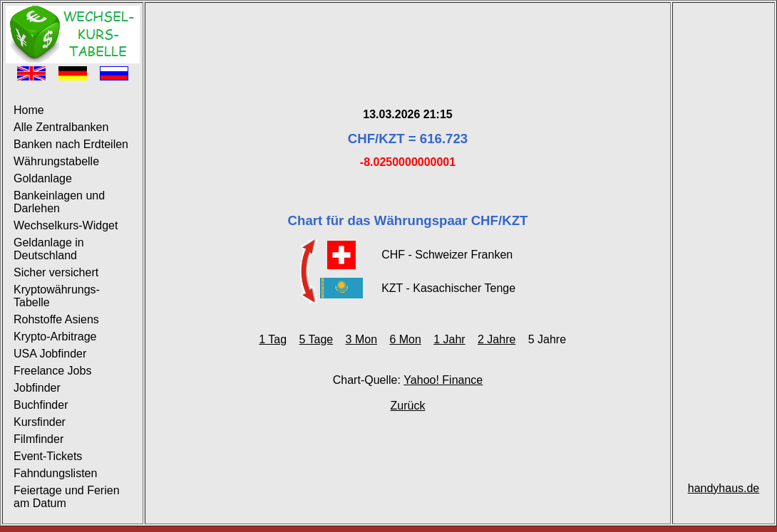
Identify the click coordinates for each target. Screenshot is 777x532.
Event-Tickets (48, 456)
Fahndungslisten (55, 473)
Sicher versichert (56, 272)
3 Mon (361, 339)
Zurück (408, 406)
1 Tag (273, 339)
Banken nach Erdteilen (71, 144)
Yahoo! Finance (443, 380)
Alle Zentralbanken (61, 127)
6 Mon (405, 339)
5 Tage (316, 339)
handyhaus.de (724, 488)
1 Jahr (449, 339)
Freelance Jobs (52, 371)
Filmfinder (38, 439)
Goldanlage (43, 178)
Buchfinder (41, 405)
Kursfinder (40, 422)
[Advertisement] (408, 38)
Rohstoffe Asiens (56, 319)
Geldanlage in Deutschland (49, 249)
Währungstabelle (56, 161)
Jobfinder (37, 388)
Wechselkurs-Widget (66, 225)
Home (29, 110)
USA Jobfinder (50, 354)
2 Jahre (496, 339)
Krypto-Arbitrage (55, 337)
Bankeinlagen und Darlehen (59, 202)
